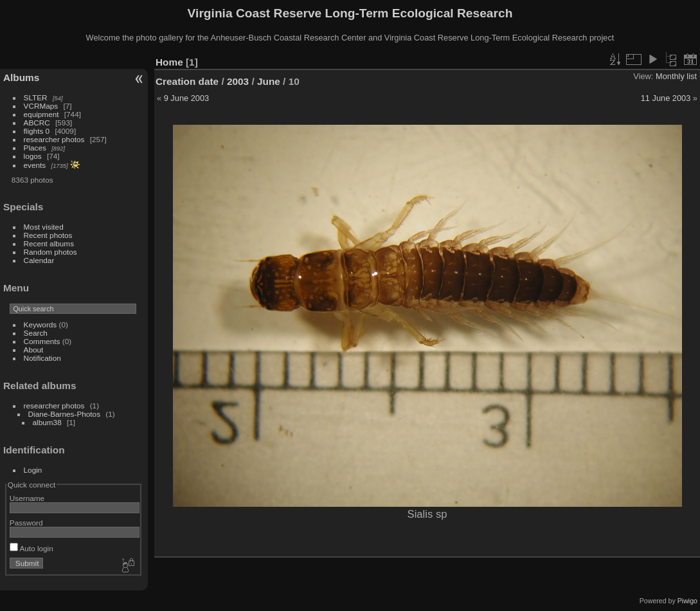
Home (169, 62)
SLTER (36, 97)
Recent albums (49, 243)
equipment (41, 114)
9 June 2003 (186, 98)
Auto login (31, 548)
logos (33, 156)
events (35, 165)
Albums (21, 78)
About (34, 350)
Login (33, 470)
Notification (42, 358)
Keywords (40, 324)
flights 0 (37, 131)
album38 (47, 422)
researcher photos (54, 139)
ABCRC (37, 123)
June (269, 81)
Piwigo (687, 601)
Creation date (187, 81)
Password (26, 523)
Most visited (44, 227)
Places (35, 148)
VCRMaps (41, 106)
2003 (238, 81)
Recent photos (48, 235)
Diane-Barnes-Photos (65, 414)
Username (27, 498)
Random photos (50, 252)
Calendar (39, 260)
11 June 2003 (666, 98)
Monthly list (676, 76)
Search (36, 333)
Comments (42, 341)
